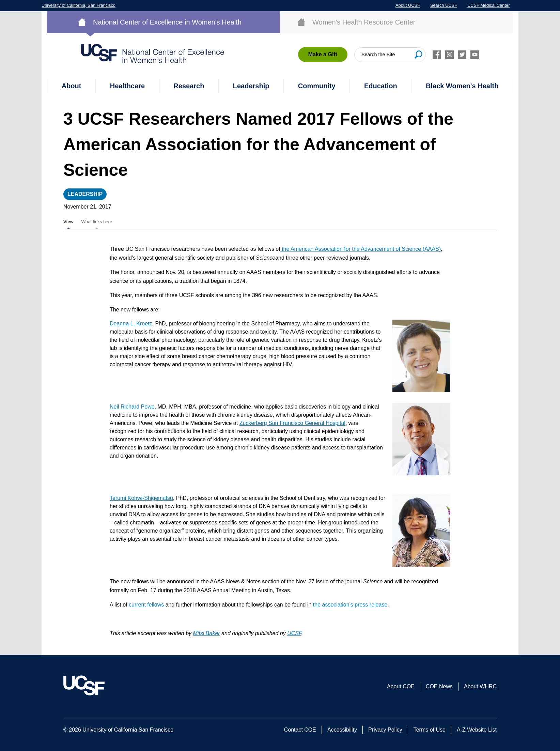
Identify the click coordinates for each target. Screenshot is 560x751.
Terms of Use (430, 730)
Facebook (437, 55)
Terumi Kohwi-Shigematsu (141, 498)
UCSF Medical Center (488, 5)
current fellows (147, 605)
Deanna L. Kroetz (131, 324)
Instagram (449, 55)
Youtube (475, 55)
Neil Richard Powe (132, 407)
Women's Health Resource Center (364, 22)
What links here (97, 222)
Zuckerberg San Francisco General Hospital (292, 423)
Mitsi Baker (207, 633)
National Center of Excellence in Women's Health (167, 22)
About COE (401, 686)
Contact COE (300, 730)
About (72, 86)
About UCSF (408, 5)
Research (189, 86)
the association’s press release (350, 605)
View (68, 222)
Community (317, 86)
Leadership (251, 86)
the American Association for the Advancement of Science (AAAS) (361, 249)
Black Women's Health (462, 86)
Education (381, 86)
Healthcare (127, 86)
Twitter (462, 55)
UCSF (294, 633)
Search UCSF (444, 5)
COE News (439, 686)
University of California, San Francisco (79, 5)
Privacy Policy (385, 730)
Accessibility (342, 730)
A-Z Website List (477, 730)
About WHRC (480, 686)
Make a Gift (323, 54)
